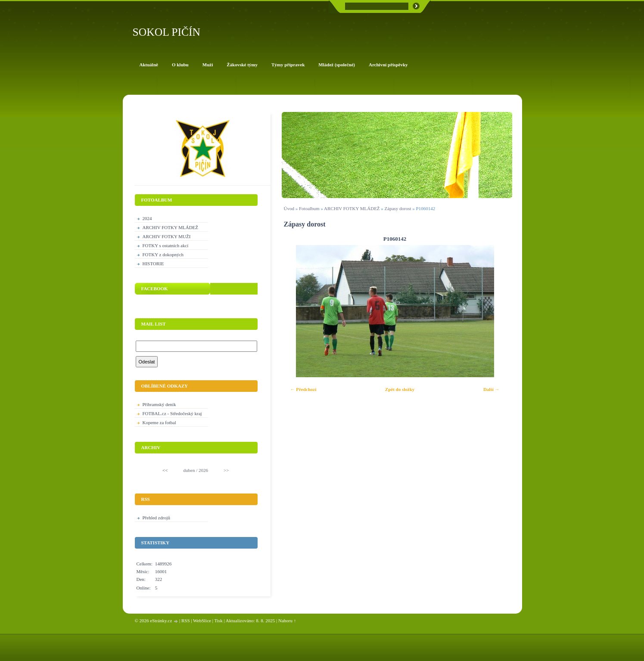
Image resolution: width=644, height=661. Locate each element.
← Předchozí (303, 389)
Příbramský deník (159, 404)
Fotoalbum (309, 208)
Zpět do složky (400, 389)
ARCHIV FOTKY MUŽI (167, 236)
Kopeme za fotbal (159, 422)
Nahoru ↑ (287, 621)
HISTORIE (153, 264)
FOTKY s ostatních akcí (166, 245)
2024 (147, 218)
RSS (186, 621)
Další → (492, 389)
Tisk (218, 621)
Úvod (289, 208)
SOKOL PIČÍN (167, 32)
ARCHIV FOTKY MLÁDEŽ (352, 208)
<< (165, 470)
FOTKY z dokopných (163, 254)
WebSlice (202, 621)
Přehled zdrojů (156, 518)
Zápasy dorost (398, 208)
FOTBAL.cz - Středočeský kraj (172, 413)
